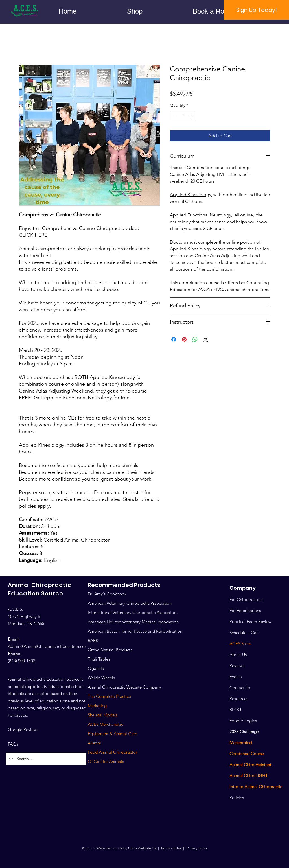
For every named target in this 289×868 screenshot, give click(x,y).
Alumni (94, 743)
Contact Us (240, 688)
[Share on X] (206, 339)
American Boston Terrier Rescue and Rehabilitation (135, 631)
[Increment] (191, 116)
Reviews (237, 666)
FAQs (13, 744)
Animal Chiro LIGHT (249, 776)
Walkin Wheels (101, 678)
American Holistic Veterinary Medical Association (133, 622)
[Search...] (48, 759)
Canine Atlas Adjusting (193, 174)
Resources (239, 699)
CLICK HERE (33, 235)
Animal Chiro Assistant (250, 765)
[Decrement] (174, 116)
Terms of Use (171, 848)
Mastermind (241, 743)
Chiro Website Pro (143, 848)
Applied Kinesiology (191, 195)
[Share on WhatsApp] (195, 339)
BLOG (235, 710)
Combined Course (247, 754)
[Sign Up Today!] (257, 10)
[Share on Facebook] (174, 339)
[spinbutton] (183, 116)
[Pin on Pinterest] (184, 339)
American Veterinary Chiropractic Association (130, 603)
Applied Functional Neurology (201, 215)
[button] (135, 11)
